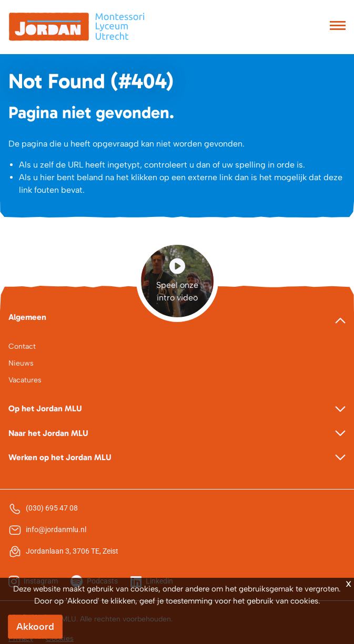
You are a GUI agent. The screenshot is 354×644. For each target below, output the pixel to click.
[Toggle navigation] (338, 27)
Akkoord (35, 627)
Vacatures (25, 380)
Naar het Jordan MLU (48, 433)
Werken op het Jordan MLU (60, 457)
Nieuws (21, 363)
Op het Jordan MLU (45, 408)
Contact (22, 346)
